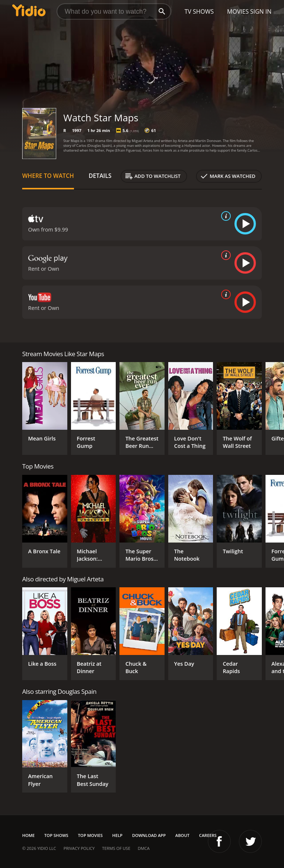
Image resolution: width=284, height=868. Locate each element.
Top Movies (90, 835)
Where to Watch (48, 176)
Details (100, 176)
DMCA (143, 848)
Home (28, 835)
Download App (149, 835)
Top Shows (56, 835)
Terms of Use (116, 848)
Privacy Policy (79, 848)
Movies (238, 11)
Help (118, 835)
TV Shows (199, 11)
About (182, 835)
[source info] (224, 216)
